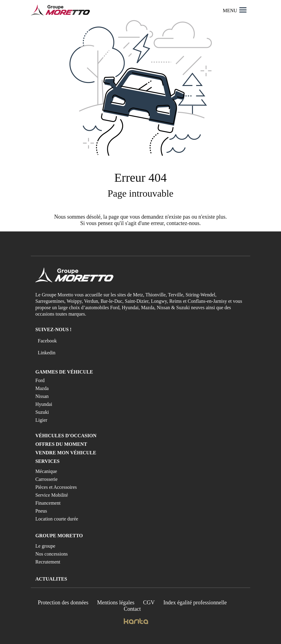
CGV (149, 603)
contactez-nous (183, 223)
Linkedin (47, 353)
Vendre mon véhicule (66, 453)
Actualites (51, 579)
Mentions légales (116, 603)
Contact (132, 609)
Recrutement (48, 562)
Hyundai (44, 404)
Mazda (42, 388)
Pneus (41, 511)
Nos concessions (52, 554)
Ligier (41, 420)
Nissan (42, 396)
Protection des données (63, 603)
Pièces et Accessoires (56, 487)
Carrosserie (46, 479)
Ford (40, 380)
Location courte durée (57, 519)
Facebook (47, 341)
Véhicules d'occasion (66, 436)
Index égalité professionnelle (195, 603)
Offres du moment (61, 444)
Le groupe (45, 546)
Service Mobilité (52, 495)
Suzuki (42, 412)
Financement (48, 503)
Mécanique (46, 471)
